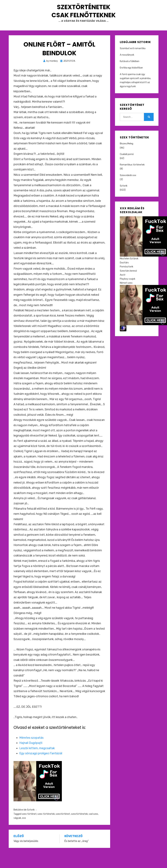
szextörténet (63, 829)
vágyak (17, 833)
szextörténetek (79, 829)
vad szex (93, 829)
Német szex (126, 298)
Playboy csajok (128, 294)
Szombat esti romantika (133, 64)
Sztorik (31, 825)
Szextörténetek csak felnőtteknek (83, 19)
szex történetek (46, 829)
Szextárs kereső (128, 286)
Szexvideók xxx (128, 191)
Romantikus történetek (132, 180)
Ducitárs (124, 278)
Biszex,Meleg (126, 159)
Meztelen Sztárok (129, 274)
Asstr (123, 290)
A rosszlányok (127, 70)
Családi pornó (127, 170)
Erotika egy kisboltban (131, 83)
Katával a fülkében (130, 77)
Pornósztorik (126, 282)
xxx (24, 833)
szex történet (29, 829)
